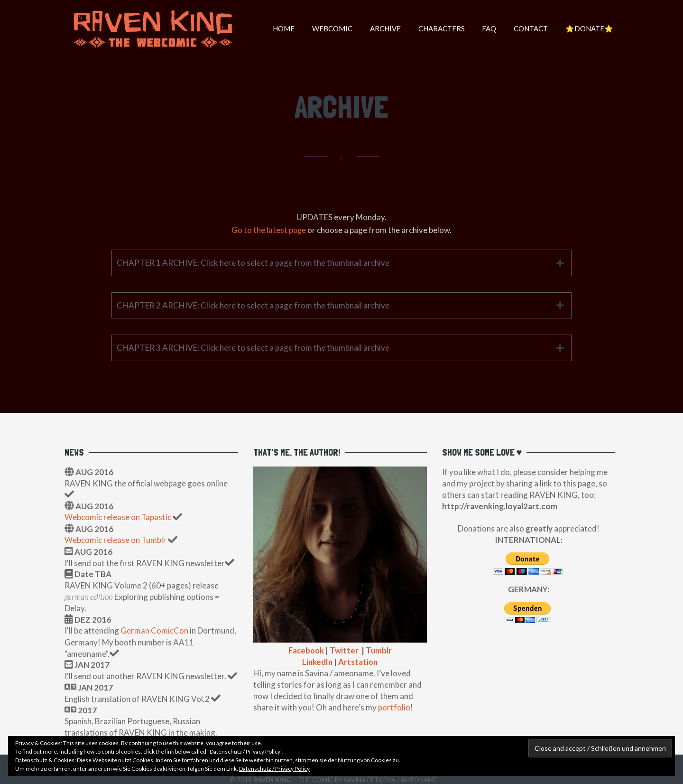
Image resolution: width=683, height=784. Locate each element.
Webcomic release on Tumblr (116, 539)
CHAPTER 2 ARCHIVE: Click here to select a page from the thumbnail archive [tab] (253, 305)
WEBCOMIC (321, 28)
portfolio (394, 706)
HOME (271, 28)
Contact (528, 28)
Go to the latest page (269, 230)
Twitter (345, 650)
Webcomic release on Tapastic (119, 517)
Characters (434, 28)
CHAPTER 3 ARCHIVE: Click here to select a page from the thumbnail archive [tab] (253, 348)
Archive (376, 28)
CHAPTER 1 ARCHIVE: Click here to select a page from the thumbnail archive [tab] (253, 262)
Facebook (306, 650)
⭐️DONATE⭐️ (588, 28)
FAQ (484, 28)
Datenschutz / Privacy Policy (274, 769)
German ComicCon (154, 630)
